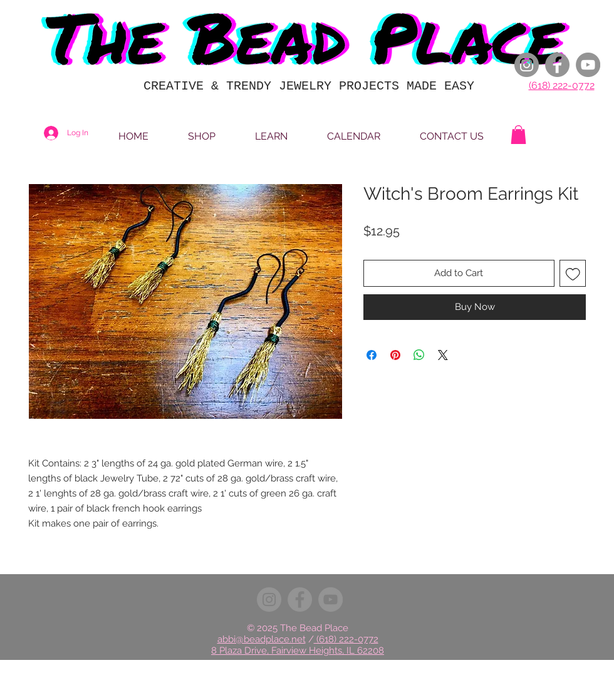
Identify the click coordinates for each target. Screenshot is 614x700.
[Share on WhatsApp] (419, 355)
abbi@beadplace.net (262, 639)
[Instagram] (527, 65)
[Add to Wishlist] (573, 273)
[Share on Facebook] (372, 355)
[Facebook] (557, 65)
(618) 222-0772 (562, 85)
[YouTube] (588, 65)
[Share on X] (443, 355)
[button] (518, 135)
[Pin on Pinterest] (395, 355)
